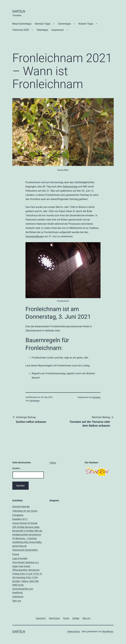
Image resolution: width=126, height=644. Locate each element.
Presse (16, 554)
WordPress (108, 631)
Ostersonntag (70, 187)
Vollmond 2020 (21, 30)
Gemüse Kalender (21, 507)
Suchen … (17, 468)
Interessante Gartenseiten (25, 550)
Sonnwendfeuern (35, 236)
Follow (53, 463)
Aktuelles (96, 397)
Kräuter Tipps (86, 24)
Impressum (58, 30)
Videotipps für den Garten (25, 511)
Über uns (17, 601)
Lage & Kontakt (28, 576)
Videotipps (42, 30)
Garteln (19, 11)
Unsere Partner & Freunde (28, 535)
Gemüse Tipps (43, 24)
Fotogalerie (28, 517)
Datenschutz (74, 631)
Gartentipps (64, 24)
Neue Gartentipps (22, 24)
